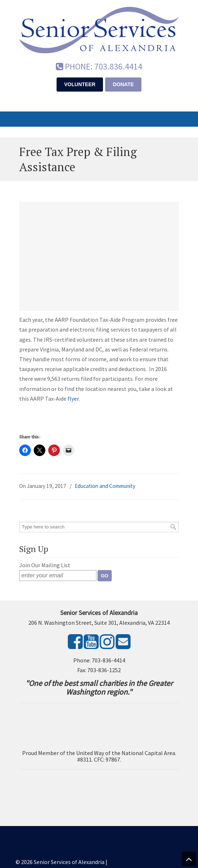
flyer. (74, 399)
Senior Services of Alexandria (99, 29)
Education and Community (105, 486)
